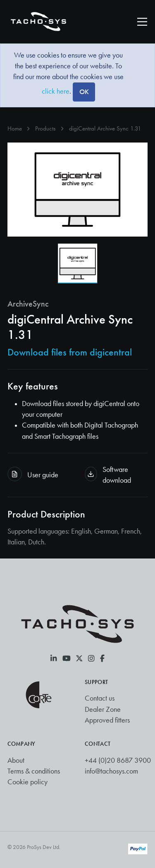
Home (15, 128)
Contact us (100, 698)
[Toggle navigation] (142, 22)
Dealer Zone (103, 709)
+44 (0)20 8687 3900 (118, 760)
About (16, 760)
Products (45, 128)
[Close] (84, 92)
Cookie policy (27, 782)
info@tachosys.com (111, 771)
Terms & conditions (34, 771)
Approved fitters (107, 720)
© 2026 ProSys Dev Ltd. (34, 847)
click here (56, 91)
